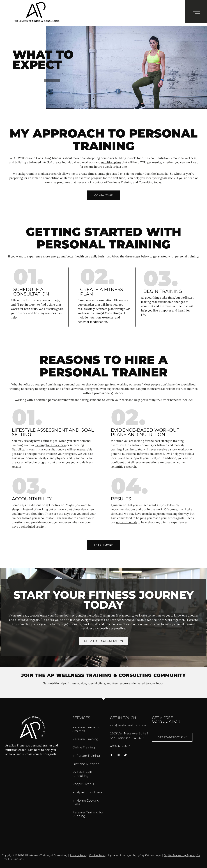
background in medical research (39, 174)
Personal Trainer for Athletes (87, 729)
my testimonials (126, 522)
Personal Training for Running (88, 814)
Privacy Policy (78, 855)
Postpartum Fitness (87, 792)
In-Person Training (86, 756)
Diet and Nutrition (86, 764)
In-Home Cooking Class (86, 802)
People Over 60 (84, 784)
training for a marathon (50, 445)
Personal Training (85, 739)
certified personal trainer (53, 400)
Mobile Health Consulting (83, 774)
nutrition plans (111, 162)
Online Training (84, 747)
